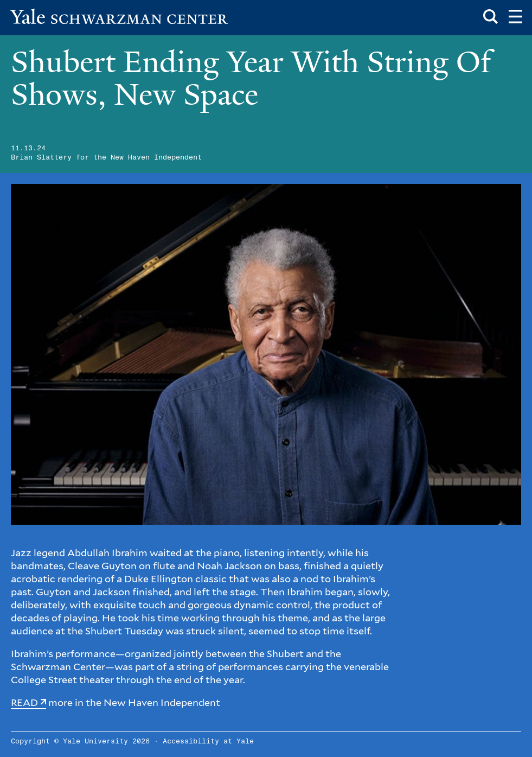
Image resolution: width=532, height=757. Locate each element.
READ (24, 702)
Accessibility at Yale (208, 742)
